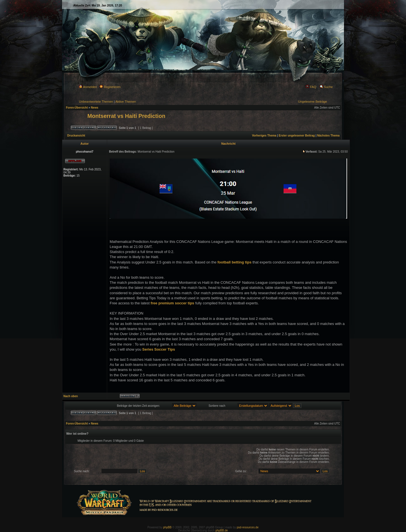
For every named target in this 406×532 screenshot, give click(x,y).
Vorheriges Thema (264, 136)
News (94, 108)
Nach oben (71, 396)
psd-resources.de (248, 527)
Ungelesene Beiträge (313, 102)
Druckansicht (76, 136)
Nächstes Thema (328, 136)
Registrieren (110, 87)
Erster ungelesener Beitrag (297, 136)
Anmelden (88, 87)
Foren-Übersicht (77, 108)
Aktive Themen (126, 102)
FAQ (311, 87)
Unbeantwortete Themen (96, 102)
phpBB (167, 527)
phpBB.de (222, 530)
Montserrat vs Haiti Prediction (126, 116)
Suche (326, 87)
